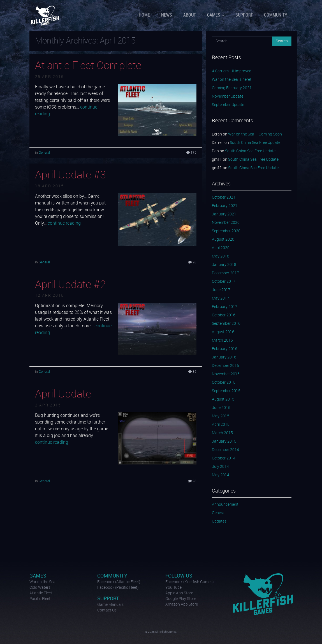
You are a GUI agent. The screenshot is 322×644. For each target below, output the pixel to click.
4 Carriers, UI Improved (232, 71)
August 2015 (223, 399)
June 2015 (221, 408)
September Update (228, 105)
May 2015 (221, 416)
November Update (228, 96)
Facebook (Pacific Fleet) (118, 588)
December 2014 (225, 450)
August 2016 (223, 332)
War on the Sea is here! (231, 80)
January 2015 (224, 441)
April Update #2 (70, 285)
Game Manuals (110, 605)
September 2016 (226, 324)
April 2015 (221, 425)
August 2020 (223, 240)
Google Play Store (181, 599)
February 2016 (225, 349)
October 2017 (224, 282)
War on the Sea (42, 582)
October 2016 (224, 315)
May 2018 (221, 256)
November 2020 (226, 223)
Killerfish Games (46, 15)
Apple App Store (179, 593)
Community (276, 15)
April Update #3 (70, 175)
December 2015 (225, 366)
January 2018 (224, 265)
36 (192, 372)
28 (192, 262)
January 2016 (224, 357)
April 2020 (221, 248)
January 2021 (224, 214)
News (167, 15)
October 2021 (224, 197)
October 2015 (224, 383)
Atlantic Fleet (41, 593)
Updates (219, 521)
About (190, 15)
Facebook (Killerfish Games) (189, 582)
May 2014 (221, 475)
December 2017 (225, 273)
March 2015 (222, 433)
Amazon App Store (182, 604)
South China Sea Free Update (255, 143)
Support (244, 15)
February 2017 (225, 307)
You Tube (173, 588)
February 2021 (225, 206)
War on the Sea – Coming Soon (255, 134)
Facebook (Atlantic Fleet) (119, 582)
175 (191, 153)
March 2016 (222, 341)
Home (144, 15)
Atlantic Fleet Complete (88, 66)
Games (216, 15)
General (44, 153)
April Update (63, 394)
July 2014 (220, 467)
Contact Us (107, 610)
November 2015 (226, 374)
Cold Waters (40, 588)
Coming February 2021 (232, 88)
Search (282, 41)
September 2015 (226, 391)
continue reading (64, 223)
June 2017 (221, 290)
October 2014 (224, 458)
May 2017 (221, 298)
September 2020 (226, 231)
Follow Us (179, 576)
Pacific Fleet (40, 599)
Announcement (225, 505)
